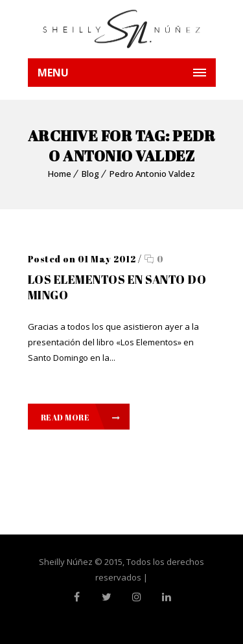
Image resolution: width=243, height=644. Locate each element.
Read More (81, 417)
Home (60, 174)
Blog (90, 174)
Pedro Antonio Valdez (152, 174)
